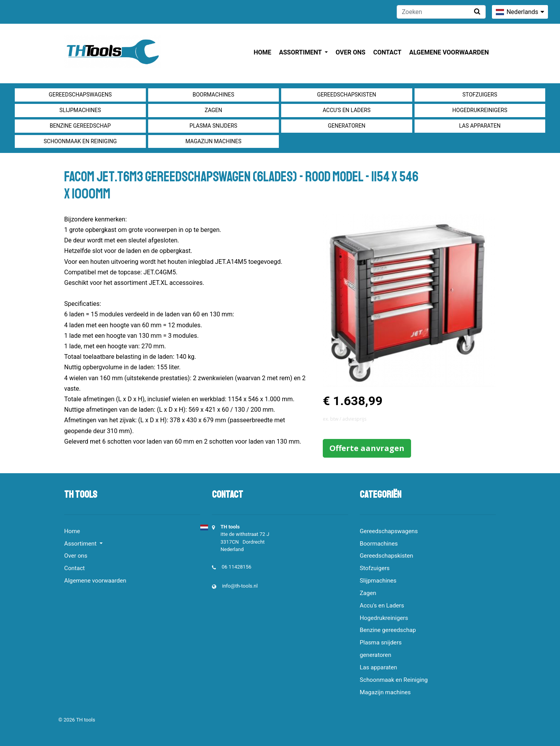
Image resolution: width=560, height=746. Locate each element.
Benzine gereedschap (80, 126)
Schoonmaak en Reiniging (80, 141)
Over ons (351, 52)
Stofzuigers (480, 95)
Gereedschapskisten (346, 95)
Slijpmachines (80, 110)
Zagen (213, 110)
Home (262, 52)
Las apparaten (480, 126)
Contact (387, 52)
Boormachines (213, 95)
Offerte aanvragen (367, 448)
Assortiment (301, 52)
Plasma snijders (213, 126)
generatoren (347, 126)
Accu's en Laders (347, 110)
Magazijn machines (213, 141)
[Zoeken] (441, 12)
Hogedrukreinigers (480, 110)
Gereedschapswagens (80, 95)
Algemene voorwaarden (449, 52)
